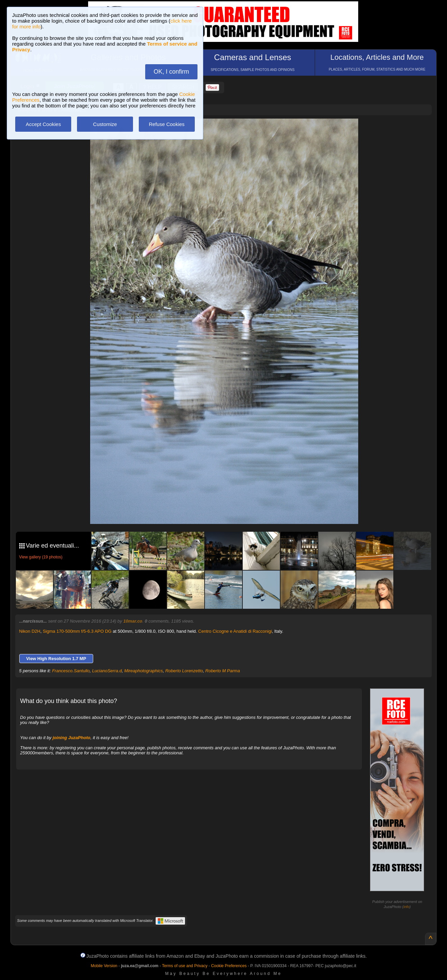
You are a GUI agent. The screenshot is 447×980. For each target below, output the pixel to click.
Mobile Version (104, 966)
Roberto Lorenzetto (184, 671)
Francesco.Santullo (71, 671)
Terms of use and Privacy (185, 966)
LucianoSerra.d (107, 671)
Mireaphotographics (143, 671)
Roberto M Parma (223, 671)
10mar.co (133, 621)
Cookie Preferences (229, 966)
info (406, 907)
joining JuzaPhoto (72, 738)
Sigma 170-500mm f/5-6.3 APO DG (77, 631)
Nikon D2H (30, 631)
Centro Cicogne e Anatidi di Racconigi (235, 631)
